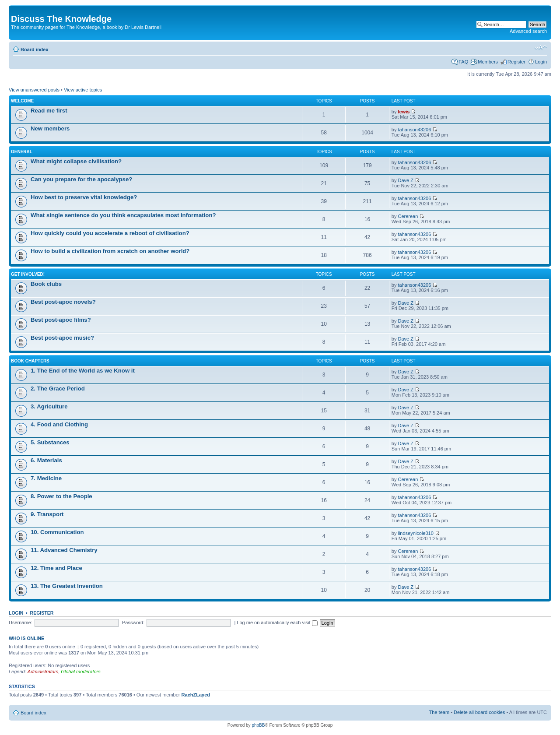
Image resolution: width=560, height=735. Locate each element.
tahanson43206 (414, 130)
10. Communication (57, 532)
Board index (35, 49)
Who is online (26, 638)
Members (488, 62)
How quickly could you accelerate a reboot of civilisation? (110, 233)
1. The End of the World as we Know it (83, 371)
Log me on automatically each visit (277, 622)
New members (50, 128)
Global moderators (81, 672)
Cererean (408, 216)
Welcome (22, 101)
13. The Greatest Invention (67, 586)
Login (541, 62)
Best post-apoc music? (62, 338)
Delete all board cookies (479, 712)
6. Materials (46, 460)
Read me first (49, 111)
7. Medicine (46, 478)
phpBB (258, 725)
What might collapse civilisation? (76, 161)
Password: (133, 622)
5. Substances (50, 442)
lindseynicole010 (415, 533)
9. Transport (47, 514)
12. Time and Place (56, 568)
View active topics (83, 90)
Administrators (43, 672)
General (22, 152)
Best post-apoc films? (61, 320)
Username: (21, 622)
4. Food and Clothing (59, 424)
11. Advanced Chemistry (64, 550)
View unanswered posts (34, 90)
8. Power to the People (61, 496)
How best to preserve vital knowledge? (84, 197)
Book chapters (30, 361)
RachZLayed (196, 695)
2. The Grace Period (58, 389)
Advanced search (528, 31)
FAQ (463, 62)
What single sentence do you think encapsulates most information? (123, 215)
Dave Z (405, 180)
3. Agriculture (49, 406)
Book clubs (46, 284)
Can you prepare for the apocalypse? (81, 179)
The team (439, 712)
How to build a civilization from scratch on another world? (110, 251)
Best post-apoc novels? (63, 302)
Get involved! (28, 274)
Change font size (541, 48)
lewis (404, 112)
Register (516, 62)
